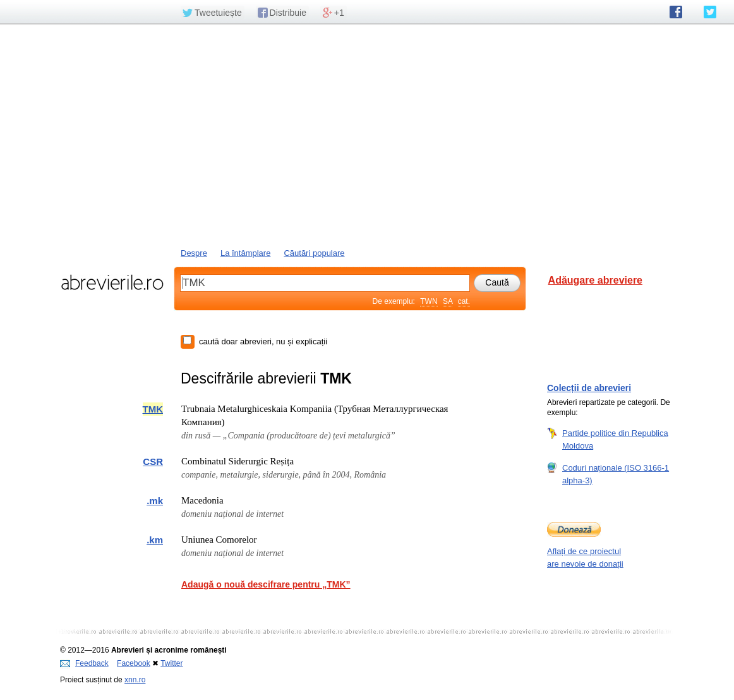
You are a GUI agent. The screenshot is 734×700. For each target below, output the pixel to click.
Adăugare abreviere (595, 280)
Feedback (84, 663)
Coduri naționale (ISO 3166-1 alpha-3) (616, 474)
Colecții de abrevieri (589, 388)
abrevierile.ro (112, 282)
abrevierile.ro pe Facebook (676, 12)
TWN (429, 301)
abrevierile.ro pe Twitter (710, 12)
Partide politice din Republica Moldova (615, 439)
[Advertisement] (367, 135)
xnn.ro (135, 680)
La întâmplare (246, 253)
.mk (155, 501)
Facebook (134, 663)
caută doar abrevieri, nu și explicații (263, 341)
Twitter (171, 663)
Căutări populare (314, 253)
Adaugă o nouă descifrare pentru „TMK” (266, 584)
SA (448, 301)
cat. (464, 301)
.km (155, 540)
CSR (153, 462)
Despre (194, 253)
